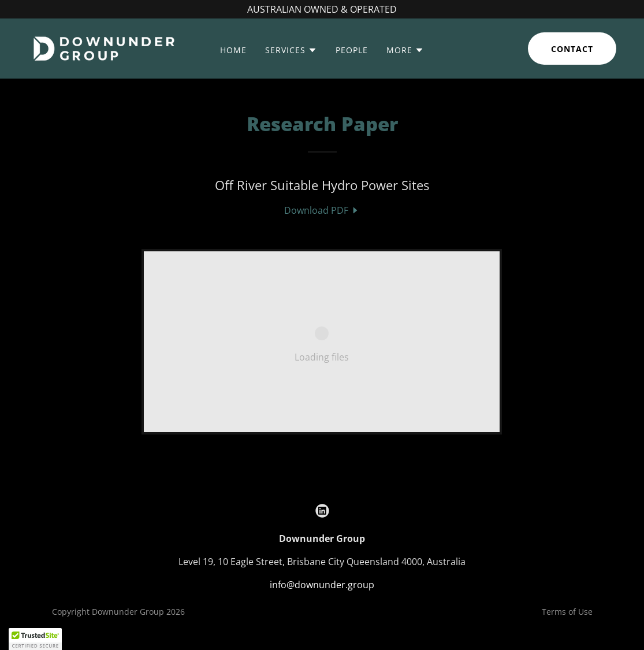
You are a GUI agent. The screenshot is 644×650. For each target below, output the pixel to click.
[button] (291, 50)
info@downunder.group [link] (322, 585)
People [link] (352, 50)
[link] (103, 47)
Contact (572, 49)
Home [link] (233, 50)
